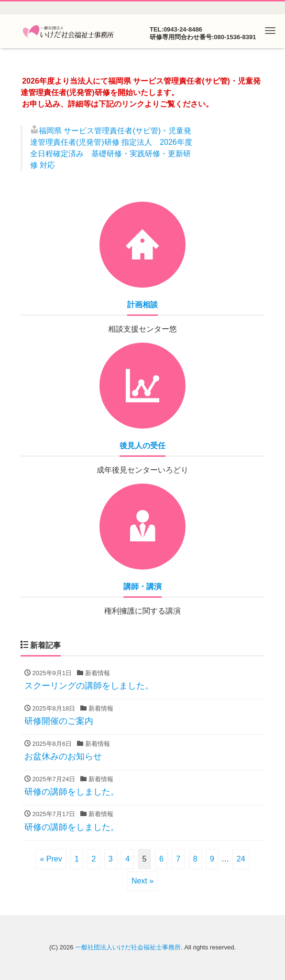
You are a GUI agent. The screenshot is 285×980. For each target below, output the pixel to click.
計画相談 (142, 305)
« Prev (51, 859)
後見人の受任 (142, 446)
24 (241, 859)
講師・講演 (142, 587)
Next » (142, 881)
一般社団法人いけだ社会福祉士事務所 (128, 947)
